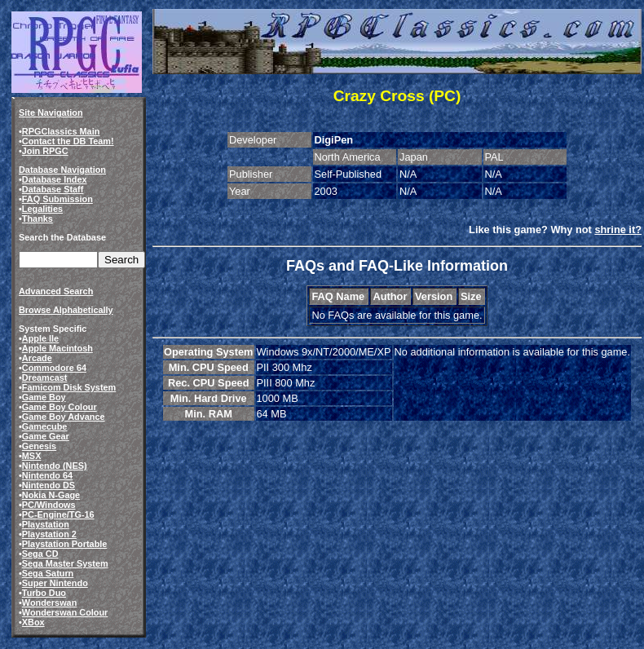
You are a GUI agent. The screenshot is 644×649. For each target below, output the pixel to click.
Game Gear (46, 436)
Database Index (55, 179)
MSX (32, 456)
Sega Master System (65, 563)
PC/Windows (49, 505)
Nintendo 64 (47, 475)
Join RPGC (45, 151)
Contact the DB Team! (68, 141)
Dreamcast (45, 377)
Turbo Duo (44, 593)
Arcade (37, 358)
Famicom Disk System (69, 387)
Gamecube (45, 426)
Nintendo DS (49, 485)
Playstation (46, 524)
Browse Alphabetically (66, 310)
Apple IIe (40, 338)
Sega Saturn (48, 573)
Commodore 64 (54, 368)
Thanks (37, 219)
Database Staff (53, 189)
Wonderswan (49, 603)
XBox (33, 622)
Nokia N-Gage (51, 495)
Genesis (39, 446)
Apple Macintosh (57, 348)
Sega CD (40, 554)
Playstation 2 (49, 534)
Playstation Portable (65, 544)
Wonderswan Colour (65, 612)
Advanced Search (56, 291)
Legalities (42, 209)
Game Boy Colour (60, 407)
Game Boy (44, 397)
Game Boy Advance (64, 417)
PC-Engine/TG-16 (58, 514)
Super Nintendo (55, 583)
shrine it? (618, 230)
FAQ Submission (57, 199)
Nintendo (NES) (55, 466)
